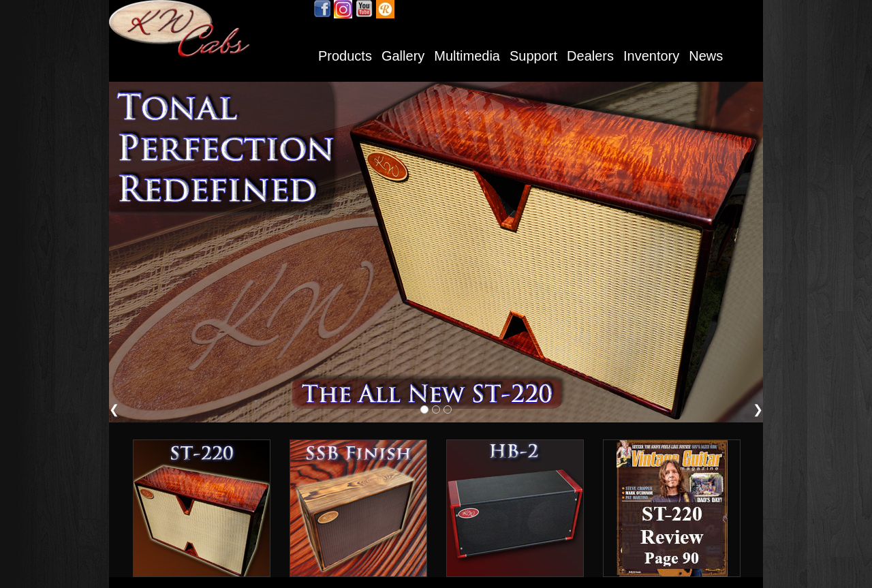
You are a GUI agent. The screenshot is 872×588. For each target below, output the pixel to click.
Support (533, 56)
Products (345, 56)
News (706, 56)
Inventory (651, 56)
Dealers (590, 56)
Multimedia (467, 56)
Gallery (403, 56)
